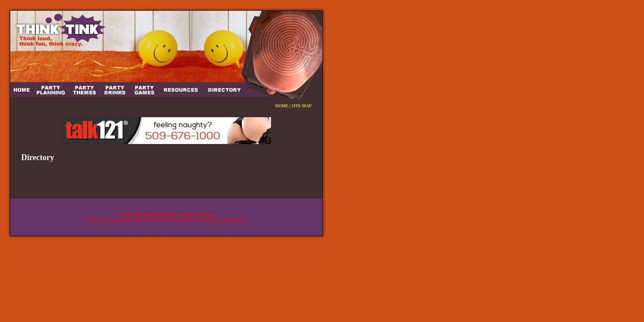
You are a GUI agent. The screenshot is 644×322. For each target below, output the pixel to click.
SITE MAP (302, 106)
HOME (282, 106)
